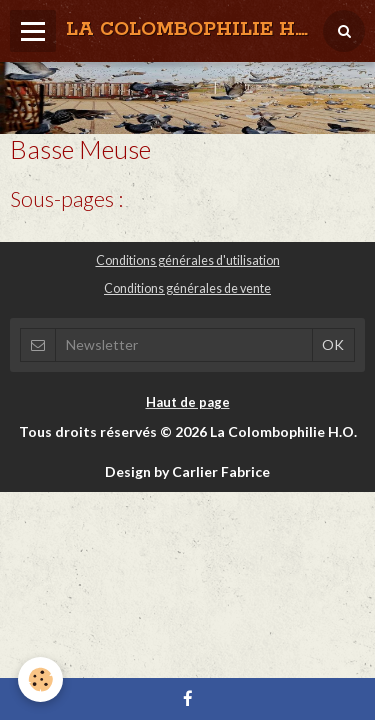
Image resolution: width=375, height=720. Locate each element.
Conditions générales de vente (187, 288)
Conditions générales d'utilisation (188, 260)
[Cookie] (40, 679)
